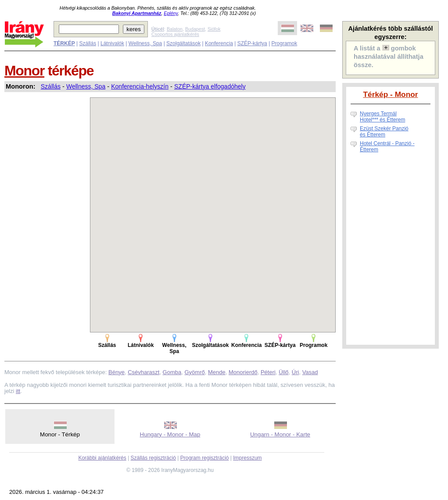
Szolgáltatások (183, 43)
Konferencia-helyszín (140, 86)
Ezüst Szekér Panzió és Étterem (384, 132)
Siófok (214, 29)
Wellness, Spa (145, 43)
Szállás (88, 43)
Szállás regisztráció (153, 458)
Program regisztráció (205, 458)
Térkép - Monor (390, 94)
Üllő (283, 372)
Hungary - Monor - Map (170, 434)
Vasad (310, 372)
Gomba (172, 372)
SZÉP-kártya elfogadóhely (210, 86)
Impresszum (247, 458)
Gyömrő (194, 372)
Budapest (195, 29)
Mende (217, 372)
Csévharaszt (143, 372)
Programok (285, 43)
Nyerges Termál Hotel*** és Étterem (382, 117)
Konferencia (219, 43)
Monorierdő (243, 372)
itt (18, 391)
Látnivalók (112, 43)
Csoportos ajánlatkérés (175, 34)
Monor (24, 71)
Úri (296, 372)
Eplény (171, 13)
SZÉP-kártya (252, 43)
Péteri (268, 372)
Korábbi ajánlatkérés (102, 458)
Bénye (116, 372)
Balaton (175, 29)
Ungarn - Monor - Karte (280, 434)
